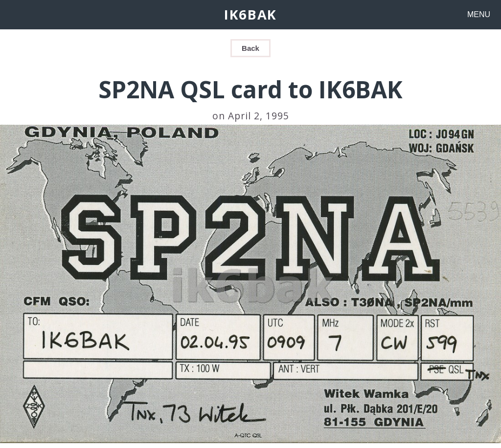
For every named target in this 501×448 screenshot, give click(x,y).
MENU (479, 14)
